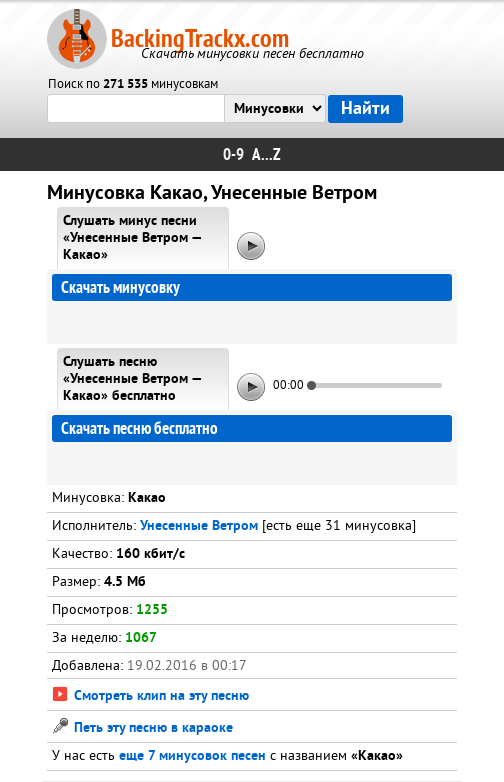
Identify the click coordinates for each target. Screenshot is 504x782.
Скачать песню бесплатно (139, 428)
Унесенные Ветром (199, 526)
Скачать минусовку (120, 287)
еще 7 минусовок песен (192, 756)
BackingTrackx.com (200, 38)
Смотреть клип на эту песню (150, 696)
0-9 (233, 154)
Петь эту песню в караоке (142, 728)
